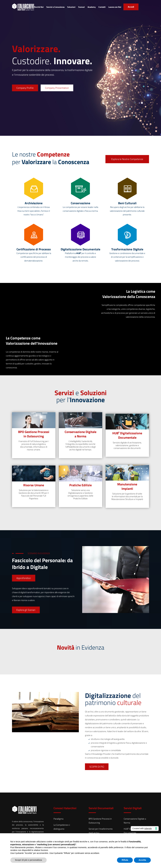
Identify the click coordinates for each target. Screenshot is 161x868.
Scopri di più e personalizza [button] (29, 860)
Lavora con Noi (115, 7)
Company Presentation (57, 88)
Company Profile (25, 88)
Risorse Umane (34, 485)
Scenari (82, 7)
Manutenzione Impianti (127, 486)
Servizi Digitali (133, 808)
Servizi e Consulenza (55, 7)
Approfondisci (24, 578)
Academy (92, 7)
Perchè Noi (39, 7)
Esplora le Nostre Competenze (127, 159)
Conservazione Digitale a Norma (80, 434)
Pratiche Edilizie (80, 485)
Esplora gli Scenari (26, 610)
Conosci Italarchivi (65, 808)
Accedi (131, 7)
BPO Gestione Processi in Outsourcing (34, 434)
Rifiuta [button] (125, 860)
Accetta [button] (142, 860)
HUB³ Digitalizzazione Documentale (127, 435)
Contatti (102, 7)
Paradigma (58, 819)
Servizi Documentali (101, 808)
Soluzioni (71, 7)
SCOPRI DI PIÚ (97, 767)
